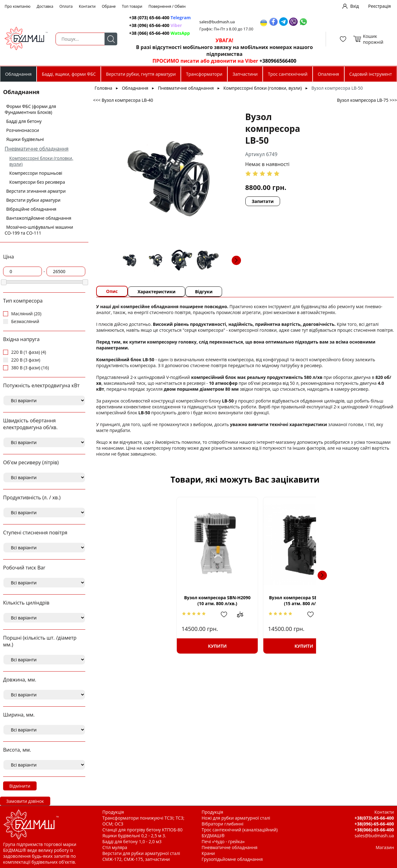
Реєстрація (379, 6)
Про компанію (18, 6)
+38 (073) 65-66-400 (160, 18)
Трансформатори (204, 74)
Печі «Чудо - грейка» (223, 841)
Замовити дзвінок (25, 801)
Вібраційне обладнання (31, 209)
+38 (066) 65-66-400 (160, 33)
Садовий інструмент (370, 74)
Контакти (87, 6)
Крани (208, 853)
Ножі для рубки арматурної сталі (236, 818)
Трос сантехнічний (288, 74)
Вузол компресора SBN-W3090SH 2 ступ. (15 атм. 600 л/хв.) (337, 600)
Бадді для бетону (24, 121)
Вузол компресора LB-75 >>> (367, 100)
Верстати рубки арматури (33, 200)
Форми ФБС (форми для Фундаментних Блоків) (30, 109)
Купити (153, 646)
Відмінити (20, 786)
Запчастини (245, 74)
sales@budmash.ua (218, 22)
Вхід (355, 6)
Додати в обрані (164, 614)
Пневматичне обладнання (37, 149)
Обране (109, 6)
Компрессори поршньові (36, 173)
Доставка (45, 6)
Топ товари (132, 6)
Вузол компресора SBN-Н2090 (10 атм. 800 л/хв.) (153, 600)
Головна (103, 88)
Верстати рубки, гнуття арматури (141, 74)
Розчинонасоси (23, 130)
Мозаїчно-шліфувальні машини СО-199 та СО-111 (39, 230)
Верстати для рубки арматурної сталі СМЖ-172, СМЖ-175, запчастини (141, 856)
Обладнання (18, 74)
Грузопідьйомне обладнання (232, 859)
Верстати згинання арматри (36, 191)
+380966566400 (277, 61)
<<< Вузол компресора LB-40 (123, 100)
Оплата (66, 6)
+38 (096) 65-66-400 (156, 25)
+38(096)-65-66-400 (374, 824)
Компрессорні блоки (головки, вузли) (263, 88)
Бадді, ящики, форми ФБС (69, 74)
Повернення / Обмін (167, 6)
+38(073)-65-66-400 (374, 818)
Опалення (328, 74)
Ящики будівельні (25, 139)
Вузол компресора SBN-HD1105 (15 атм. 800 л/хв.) (245, 600)
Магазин (385, 847)
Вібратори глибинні (223, 824)
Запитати (244, 189)
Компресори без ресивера (37, 182)
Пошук (111, 39)
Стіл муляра (115, 847)
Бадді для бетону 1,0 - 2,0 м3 (132, 841)
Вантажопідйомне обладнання (39, 218)
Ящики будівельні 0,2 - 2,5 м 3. (134, 836)
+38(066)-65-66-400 (374, 830)
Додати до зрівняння (181, 614)
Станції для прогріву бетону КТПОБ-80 (143, 830)
